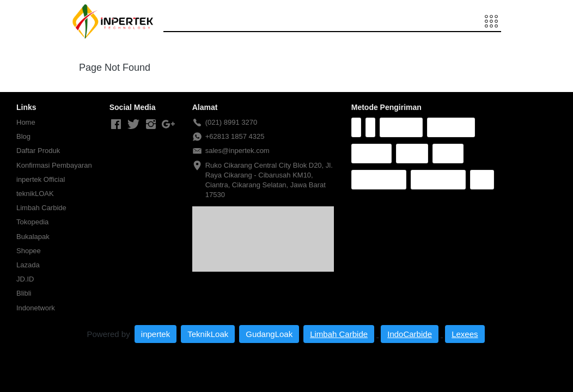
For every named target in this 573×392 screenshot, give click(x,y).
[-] (116, 125)
